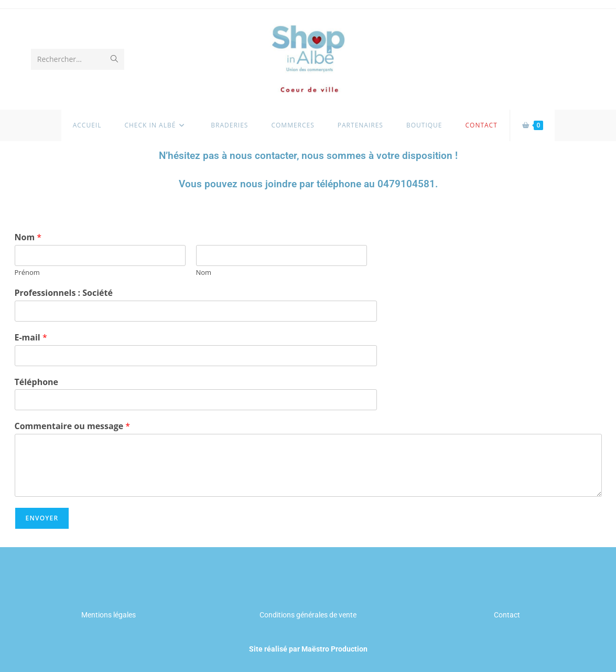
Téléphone (37, 382)
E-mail (31, 338)
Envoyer (42, 518)
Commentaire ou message (73, 426)
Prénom (27, 273)
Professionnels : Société (64, 293)
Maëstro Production (334, 649)
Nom (28, 237)
